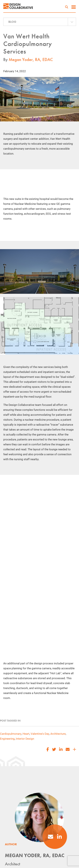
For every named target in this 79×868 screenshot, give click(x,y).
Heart (26, 734)
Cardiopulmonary (11, 734)
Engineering (7, 739)
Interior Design (25, 739)
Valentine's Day (40, 734)
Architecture (58, 734)
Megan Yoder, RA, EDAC (31, 59)
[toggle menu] (74, 7)
